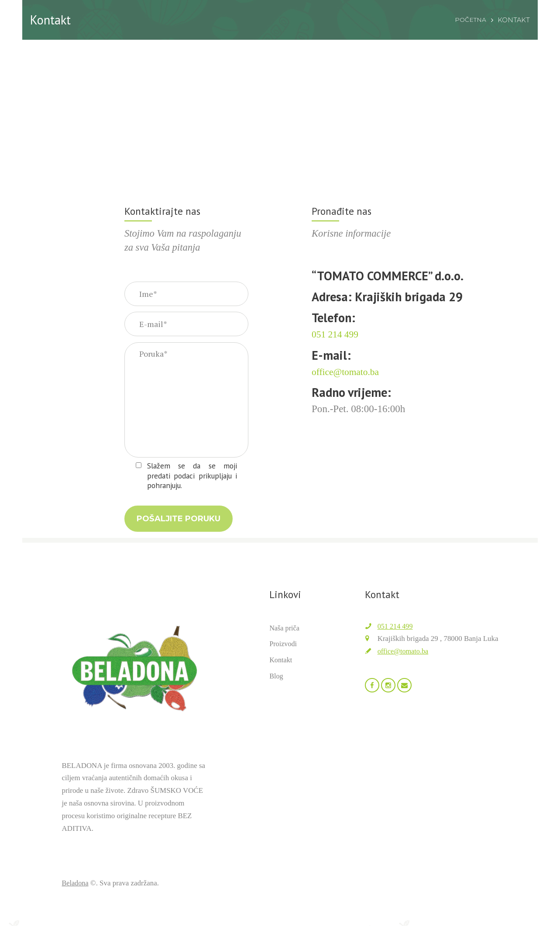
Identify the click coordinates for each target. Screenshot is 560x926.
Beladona (76, 892)
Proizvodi (284, 653)
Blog (277, 685)
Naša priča (285, 637)
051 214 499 (396, 635)
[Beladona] (280, 110)
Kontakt (281, 669)
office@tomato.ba (404, 660)
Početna (470, 20)
